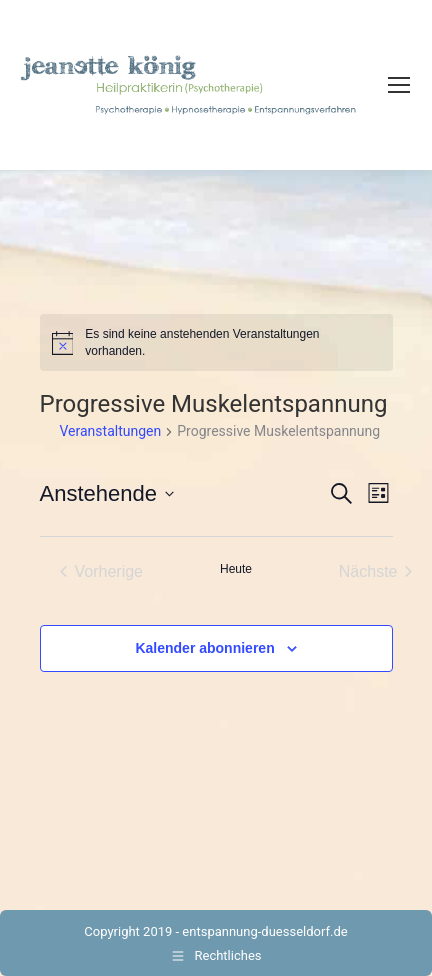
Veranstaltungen (111, 431)
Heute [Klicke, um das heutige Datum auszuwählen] (236, 569)
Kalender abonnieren (204, 648)
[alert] (216, 342)
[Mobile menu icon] (399, 85)
